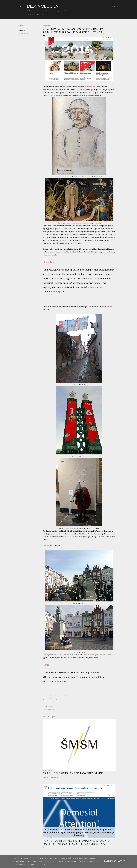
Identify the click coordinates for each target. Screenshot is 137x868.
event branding (25, 34)
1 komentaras (54, 777)
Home (46, 665)
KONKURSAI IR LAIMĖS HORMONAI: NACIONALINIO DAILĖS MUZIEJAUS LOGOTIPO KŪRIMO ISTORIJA (76, 842)
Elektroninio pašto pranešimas (60, 696)
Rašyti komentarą (49, 710)
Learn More (110, 861)
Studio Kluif (49, 262)
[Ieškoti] (115, 6)
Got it (122, 861)
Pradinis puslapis (36, 15)
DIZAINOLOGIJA (43, 6)
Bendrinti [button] (23, 25)
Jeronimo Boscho (90, 87)
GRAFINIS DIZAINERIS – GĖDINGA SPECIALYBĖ (73, 773)
